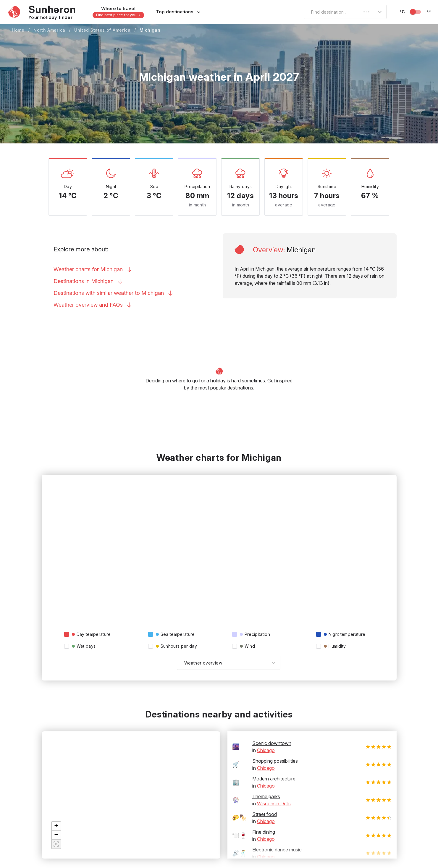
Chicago (266, 750)
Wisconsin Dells (274, 804)
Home (18, 30)
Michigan (150, 30)
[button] (56, 826)
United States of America (102, 30)
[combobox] (308, 12)
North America (49, 30)
